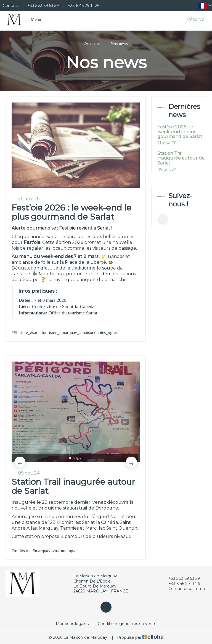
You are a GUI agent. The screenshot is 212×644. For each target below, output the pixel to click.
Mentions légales (72, 624)
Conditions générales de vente (127, 624)
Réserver (197, 19)
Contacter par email (184, 589)
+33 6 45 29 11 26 (181, 584)
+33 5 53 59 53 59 (181, 578)
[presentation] (20, 462)
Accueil (92, 44)
